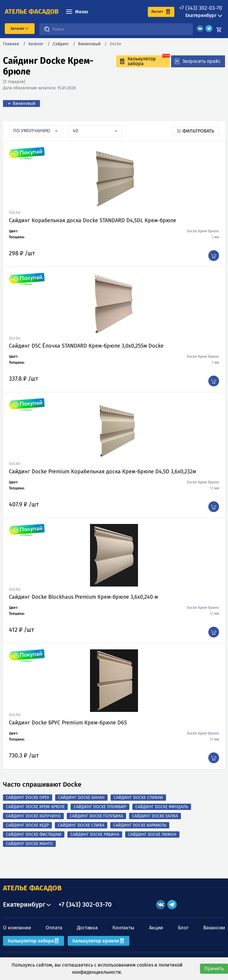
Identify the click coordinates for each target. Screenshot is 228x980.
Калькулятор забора (34, 941)
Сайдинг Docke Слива (81, 825)
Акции (156, 928)
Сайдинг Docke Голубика (96, 816)
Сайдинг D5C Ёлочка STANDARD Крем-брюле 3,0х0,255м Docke (86, 346)
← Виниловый (21, 104)
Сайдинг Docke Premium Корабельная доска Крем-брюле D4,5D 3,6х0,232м (103, 472)
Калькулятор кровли (99, 941)
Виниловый (89, 44)
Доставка (87, 928)
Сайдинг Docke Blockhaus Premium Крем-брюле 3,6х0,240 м (83, 597)
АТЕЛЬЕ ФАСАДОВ (32, 888)
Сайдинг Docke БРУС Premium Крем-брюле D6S (68, 723)
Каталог (36, 44)
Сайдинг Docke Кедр (27, 825)
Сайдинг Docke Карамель (140, 825)
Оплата (54, 928)
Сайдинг (61, 44)
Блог (183, 928)
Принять (214, 969)
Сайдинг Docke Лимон (152, 834)
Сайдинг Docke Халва (155, 816)
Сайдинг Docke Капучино (33, 816)
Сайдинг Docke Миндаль (162, 807)
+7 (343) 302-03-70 (201, 8)
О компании (17, 928)
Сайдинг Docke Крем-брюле (35, 807)
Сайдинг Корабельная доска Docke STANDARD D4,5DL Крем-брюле (93, 220)
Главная (11, 44)
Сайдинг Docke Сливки (138, 798)
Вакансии (214, 928)
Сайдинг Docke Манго (29, 844)
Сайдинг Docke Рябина (95, 834)
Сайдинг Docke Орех (28, 798)
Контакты (123, 928)
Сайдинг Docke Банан (81, 798)
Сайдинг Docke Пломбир (100, 807)
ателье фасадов (32, 12)
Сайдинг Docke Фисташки (34, 834)
